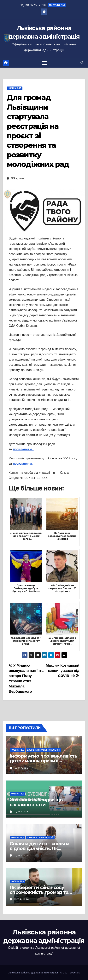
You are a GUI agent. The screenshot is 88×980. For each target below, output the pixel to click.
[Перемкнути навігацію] (45, 63)
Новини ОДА (15, 88)
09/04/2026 (21, 899)
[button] (82, 63)
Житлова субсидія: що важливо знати (36, 802)
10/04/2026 (21, 768)
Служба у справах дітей (40, 838)
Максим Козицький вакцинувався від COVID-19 (62, 671)
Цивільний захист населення (44, 750)
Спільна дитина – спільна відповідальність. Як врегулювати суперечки (39, 848)
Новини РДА (17, 750)
